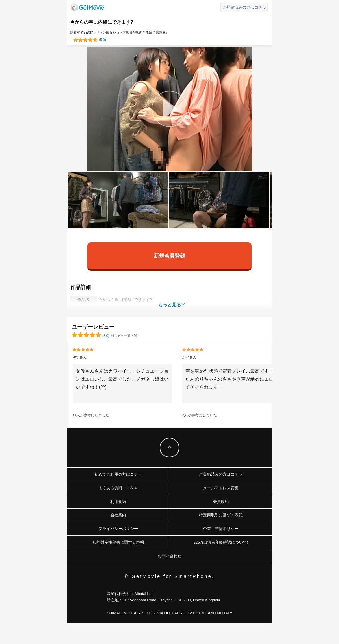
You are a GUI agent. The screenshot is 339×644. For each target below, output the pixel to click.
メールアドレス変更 (221, 488)
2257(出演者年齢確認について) (221, 542)
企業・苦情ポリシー (221, 529)
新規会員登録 (169, 256)
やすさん (80, 357)
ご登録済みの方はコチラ (221, 474)
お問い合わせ (169, 556)
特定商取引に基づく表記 (221, 515)
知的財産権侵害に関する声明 (118, 542)
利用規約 (118, 502)
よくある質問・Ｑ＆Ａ (118, 488)
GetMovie (87, 7)
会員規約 (221, 502)
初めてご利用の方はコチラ (118, 474)
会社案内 (118, 515)
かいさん (189, 357)
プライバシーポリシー (118, 529)
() (102, 40)
